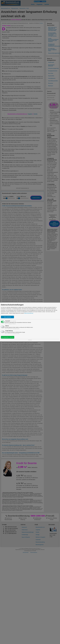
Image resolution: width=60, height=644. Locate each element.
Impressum (30, 340)
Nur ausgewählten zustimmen (8, 337)
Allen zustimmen (7, 317)
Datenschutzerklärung (29, 313)
